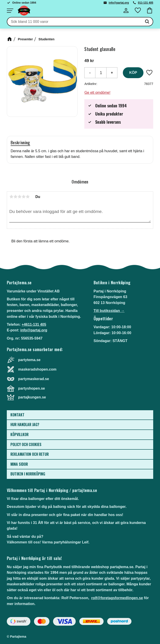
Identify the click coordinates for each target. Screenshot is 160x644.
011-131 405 (146, 3)
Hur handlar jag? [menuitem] (25, 425)
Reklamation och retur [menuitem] (30, 454)
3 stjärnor (19, 197)
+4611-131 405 (34, 324)
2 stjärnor (15, 197)
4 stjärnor (24, 197)
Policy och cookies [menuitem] (26, 444)
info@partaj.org (119, 3)
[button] (10, 11)
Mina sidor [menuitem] (19, 464)
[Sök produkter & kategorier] (74, 22)
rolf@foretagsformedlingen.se (117, 598)
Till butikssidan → (109, 311)
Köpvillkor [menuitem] (19, 434)
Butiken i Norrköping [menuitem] (28, 474)
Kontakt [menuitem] (17, 415)
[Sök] (147, 22)
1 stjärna (11, 197)
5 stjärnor (28, 197)
